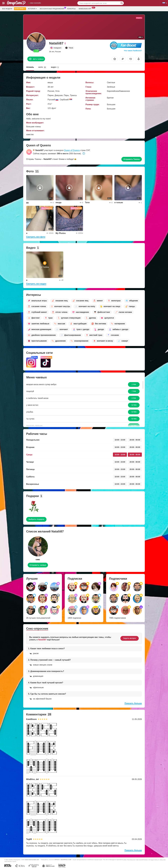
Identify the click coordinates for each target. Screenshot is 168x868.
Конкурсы (71, 9)
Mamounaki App (86, 8)
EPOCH (57, 860)
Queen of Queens (72, 150)
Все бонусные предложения (53, 8)
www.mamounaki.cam (32, 860)
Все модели (7, 9)
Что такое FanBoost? (133, 51)
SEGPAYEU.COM (66, 860)
